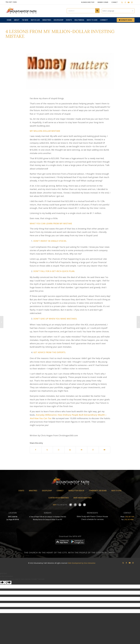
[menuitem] (9, 20)
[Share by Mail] (81, 450)
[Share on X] (47, 450)
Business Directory (88, 2)
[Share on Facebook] (36, 450)
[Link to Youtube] (129, 2)
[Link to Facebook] (125, 2)
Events (21, 491)
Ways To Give (116, 491)
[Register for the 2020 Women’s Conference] (138, 322)
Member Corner (103, 2)
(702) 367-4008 (129, 520)
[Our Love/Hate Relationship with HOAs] (2, 322)
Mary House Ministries (83, 498)
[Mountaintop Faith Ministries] (22, 11)
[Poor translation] (8, 583)
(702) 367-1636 (130, 517)
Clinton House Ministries (59, 498)
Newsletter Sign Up (76, 491)
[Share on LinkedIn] (70, 450)
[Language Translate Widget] (118, 11)
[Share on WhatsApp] (59, 450)
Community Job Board (98, 491)
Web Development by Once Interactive (82, 563)
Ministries (33, 491)
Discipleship (47, 491)
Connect (114, 2)
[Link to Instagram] (132, 2)
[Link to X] (122, 2)
